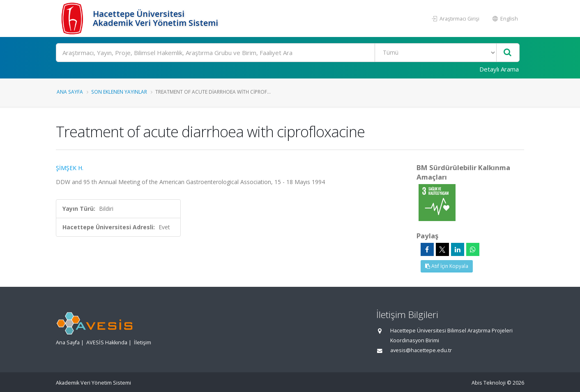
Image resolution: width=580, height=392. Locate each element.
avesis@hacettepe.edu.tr (421, 350)
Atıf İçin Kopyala (447, 266)
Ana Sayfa (70, 92)
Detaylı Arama (499, 69)
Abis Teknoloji (489, 383)
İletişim (143, 342)
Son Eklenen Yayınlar (119, 92)
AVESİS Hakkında (107, 342)
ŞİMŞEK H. (70, 168)
